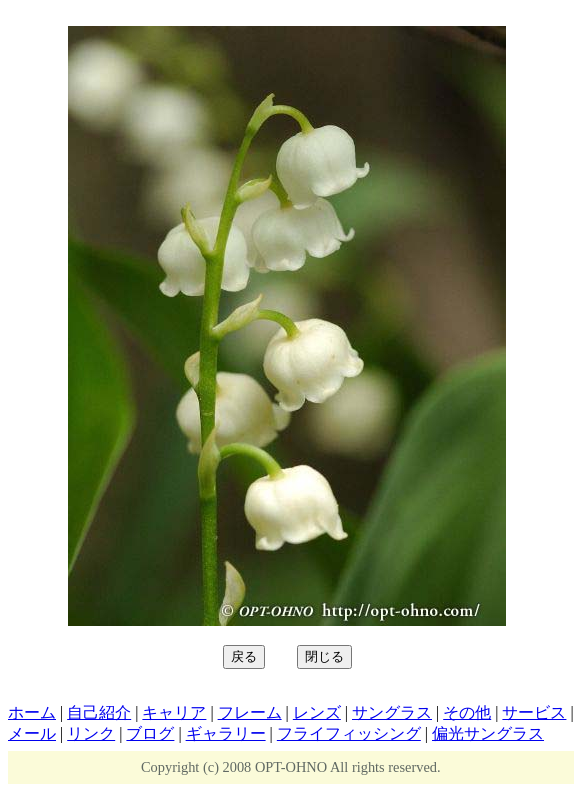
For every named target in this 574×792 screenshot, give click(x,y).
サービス (534, 712)
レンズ (317, 712)
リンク (91, 733)
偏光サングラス (488, 733)
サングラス (392, 712)
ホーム (32, 712)
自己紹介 (99, 712)
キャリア (174, 712)
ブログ (150, 733)
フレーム (250, 712)
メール (32, 733)
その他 (467, 712)
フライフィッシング (349, 733)
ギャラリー (226, 733)
